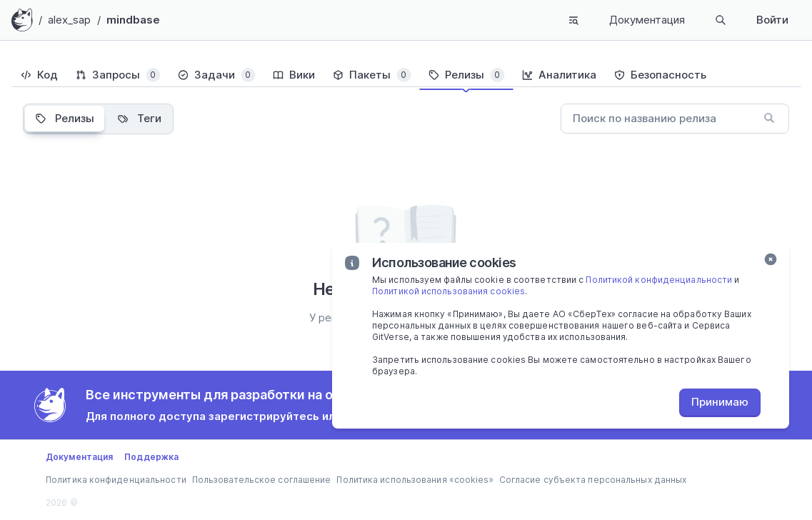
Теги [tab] (139, 118)
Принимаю (720, 402)
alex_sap (70, 20)
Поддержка (151, 457)
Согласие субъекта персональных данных (593, 480)
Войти (772, 20)
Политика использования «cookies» (415, 480)
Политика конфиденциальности (116, 480)
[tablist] (406, 75)
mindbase (134, 20)
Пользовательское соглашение (262, 480)
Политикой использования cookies (448, 291)
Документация (647, 20)
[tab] (39, 75)
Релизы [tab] (65, 118)
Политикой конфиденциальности (659, 280)
